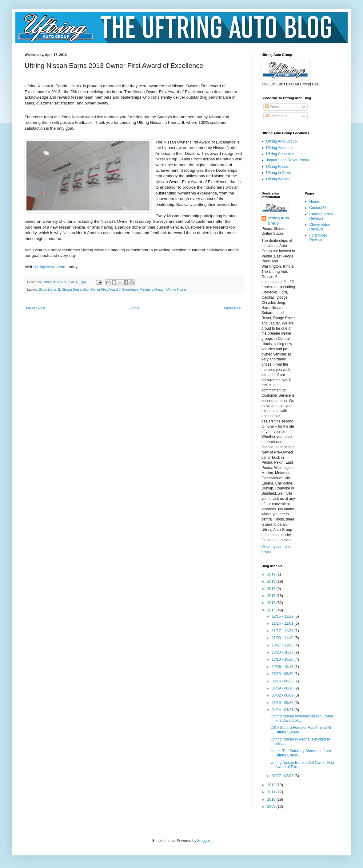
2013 (272, 610)
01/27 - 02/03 (283, 776)
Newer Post (36, 308)
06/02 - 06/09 (283, 695)
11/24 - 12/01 (283, 623)
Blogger (203, 841)
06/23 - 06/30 (283, 674)
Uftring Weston (278, 179)
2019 (272, 574)
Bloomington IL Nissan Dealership (64, 289)
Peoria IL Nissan (152, 289)
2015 (272, 596)
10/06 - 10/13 (283, 667)
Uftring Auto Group (281, 141)
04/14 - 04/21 (283, 710)
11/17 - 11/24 (283, 631)
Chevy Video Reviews (320, 227)
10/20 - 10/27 (283, 652)
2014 (272, 603)
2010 (272, 799)
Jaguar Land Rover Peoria (288, 160)
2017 (272, 589)
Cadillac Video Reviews (321, 216)
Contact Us (319, 208)
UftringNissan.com (50, 267)
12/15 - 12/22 (283, 616)
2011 (272, 792)
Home (135, 308)
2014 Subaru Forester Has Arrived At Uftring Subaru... (301, 730)
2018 (272, 581)
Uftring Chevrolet (280, 154)
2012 (272, 785)
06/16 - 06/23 (283, 681)
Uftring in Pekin (279, 173)
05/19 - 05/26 (283, 703)
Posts (272, 107)
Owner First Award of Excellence (114, 289)
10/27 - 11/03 (283, 645)
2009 (272, 807)
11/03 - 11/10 (283, 638)
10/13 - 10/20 (283, 659)
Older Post (233, 308)
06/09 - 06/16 (283, 688)
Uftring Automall (279, 148)
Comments (276, 116)
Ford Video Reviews (318, 238)
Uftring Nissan (177, 289)
